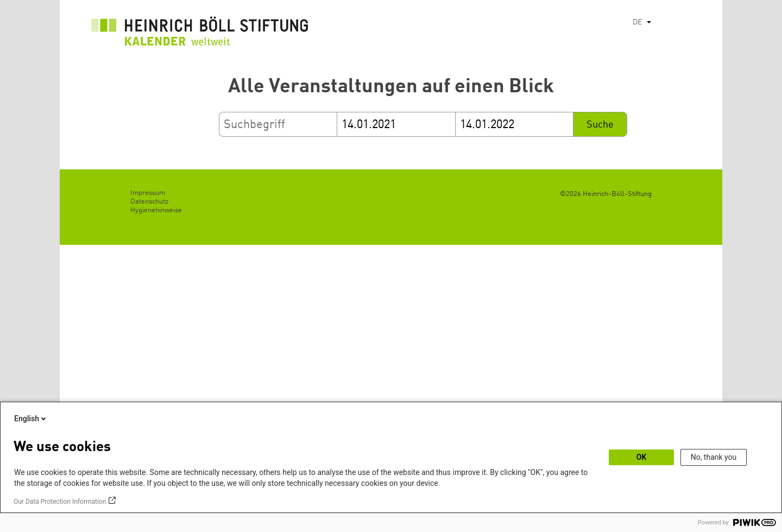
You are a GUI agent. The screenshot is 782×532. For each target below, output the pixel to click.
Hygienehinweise (156, 210)
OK (642, 457)
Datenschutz (149, 202)
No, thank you (714, 457)
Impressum (148, 193)
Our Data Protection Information (60, 502)
